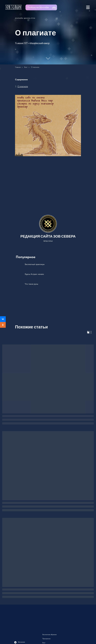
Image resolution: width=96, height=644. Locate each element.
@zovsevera (21, 642)
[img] (75, 7)
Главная (18, 67)
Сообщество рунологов (38, 7)
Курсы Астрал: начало (34, 274)
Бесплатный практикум (35, 264)
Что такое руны (31, 284)
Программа (46, 639)
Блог (26, 67)
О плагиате (23, 86)
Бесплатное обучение (49, 634)
